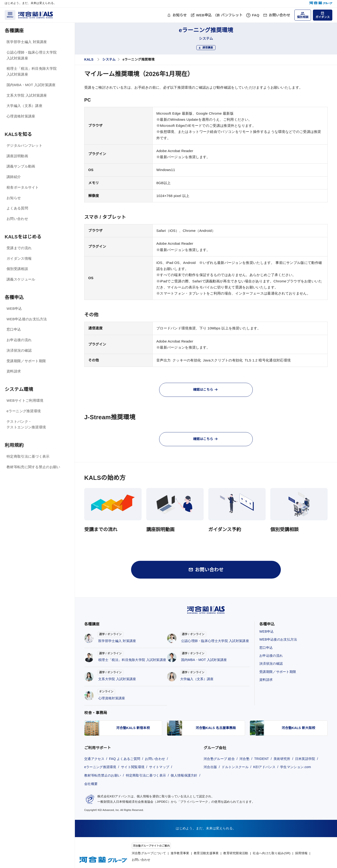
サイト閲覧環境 (133, 767)
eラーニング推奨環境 (24, 411)
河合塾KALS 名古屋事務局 (216, 728)
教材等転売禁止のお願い (103, 775)
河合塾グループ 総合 (219, 759)
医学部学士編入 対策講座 (27, 42)
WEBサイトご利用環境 (25, 400)
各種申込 (14, 297)
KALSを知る (18, 134)
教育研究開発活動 (236, 853)
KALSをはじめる (23, 237)
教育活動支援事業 (206, 853)
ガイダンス (323, 17)
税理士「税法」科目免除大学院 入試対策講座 (32, 71)
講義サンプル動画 (21, 166)
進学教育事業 (180, 853)
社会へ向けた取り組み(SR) (272, 853)
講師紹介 (14, 177)
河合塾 (244, 759)
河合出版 (210, 767)
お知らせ (180, 15)
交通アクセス (94, 759)
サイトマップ (159, 767)
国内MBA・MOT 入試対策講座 (31, 85)
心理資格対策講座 (21, 116)
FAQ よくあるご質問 (125, 759)
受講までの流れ (19, 248)
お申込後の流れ (19, 340)
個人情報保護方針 (184, 775)
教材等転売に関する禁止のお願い (33, 467)
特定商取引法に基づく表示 (28, 456)
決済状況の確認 (19, 350)
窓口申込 (14, 329)
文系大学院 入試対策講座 (27, 95)
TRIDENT (262, 759)
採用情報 (301, 853)
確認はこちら (205, 390)
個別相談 (303, 17)
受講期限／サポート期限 (26, 361)
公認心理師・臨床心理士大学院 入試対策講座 (32, 55)
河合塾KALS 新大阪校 (299, 728)
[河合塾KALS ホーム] (36, 15)
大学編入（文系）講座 (24, 106)
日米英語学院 (305, 759)
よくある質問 (17, 208)
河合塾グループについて (149, 853)
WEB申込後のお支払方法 (27, 319)
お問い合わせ (279, 15)
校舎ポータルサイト (23, 187)
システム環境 (19, 389)
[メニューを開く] (10, 15)
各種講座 (14, 31)
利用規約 (14, 445)
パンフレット (232, 15)
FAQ (256, 15)
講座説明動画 (17, 156)
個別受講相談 (17, 269)
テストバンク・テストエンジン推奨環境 (26, 424)
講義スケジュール (21, 279)
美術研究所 (282, 759)
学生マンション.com (296, 767)
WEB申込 (204, 15)
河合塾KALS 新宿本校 (133, 728)
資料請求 (14, 371)
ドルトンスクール (235, 767)
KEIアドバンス (264, 767)
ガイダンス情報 (19, 258)
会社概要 (91, 784)
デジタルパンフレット (24, 145)
